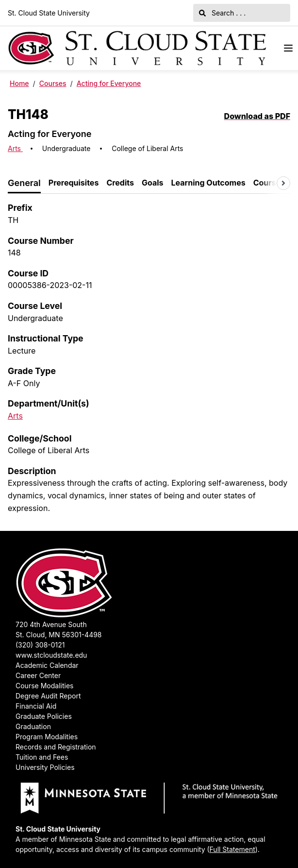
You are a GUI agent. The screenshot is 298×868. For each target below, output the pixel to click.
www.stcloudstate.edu (51, 655)
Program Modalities (47, 737)
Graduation (33, 726)
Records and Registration (56, 747)
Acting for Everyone (109, 83)
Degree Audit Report (48, 696)
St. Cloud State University (49, 13)
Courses (53, 83)
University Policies (45, 767)
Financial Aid (36, 706)
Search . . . (222, 13)
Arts (15, 148)
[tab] (24, 183)
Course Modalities (44, 686)
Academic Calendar (47, 665)
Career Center (38, 675)
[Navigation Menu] (288, 48)
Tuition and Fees (42, 757)
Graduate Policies (44, 716)
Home (19, 83)
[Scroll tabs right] (283, 183)
